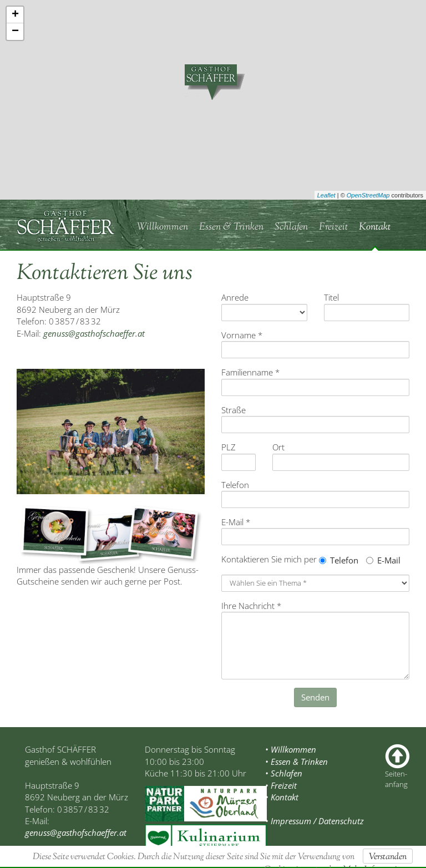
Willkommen (163, 227)
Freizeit (333, 227)
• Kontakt (282, 797)
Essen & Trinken (231, 227)
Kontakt (375, 227)
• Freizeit (281, 785)
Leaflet (326, 195)
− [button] (15, 32)
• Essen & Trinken (296, 762)
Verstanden (388, 857)
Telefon (339, 560)
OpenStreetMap (368, 195)
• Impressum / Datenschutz (315, 821)
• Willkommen (291, 749)
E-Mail (383, 560)
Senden (315, 697)
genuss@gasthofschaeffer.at (94, 333)
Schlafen (291, 227)
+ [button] (15, 15)
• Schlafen (284, 773)
